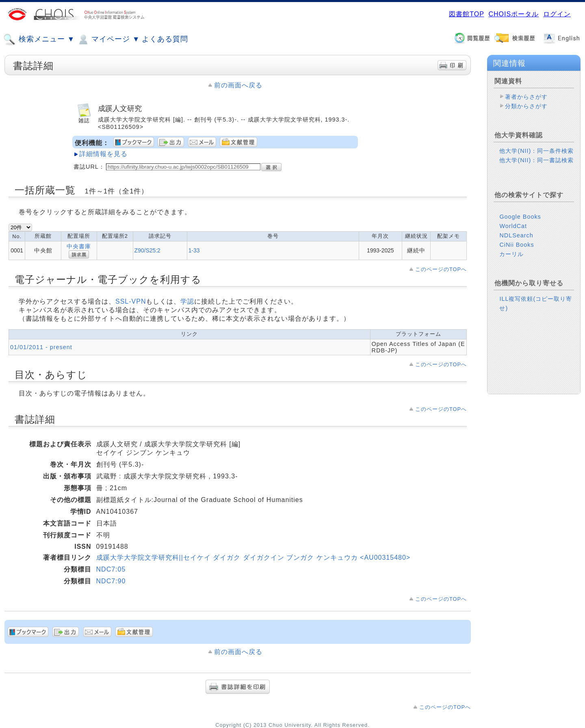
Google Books (520, 217)
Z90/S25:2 (147, 250)
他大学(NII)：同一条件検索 (536, 151)
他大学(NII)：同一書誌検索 (536, 160)
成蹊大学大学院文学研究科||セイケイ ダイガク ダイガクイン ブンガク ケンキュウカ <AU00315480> (253, 557)
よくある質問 (165, 39)
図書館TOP (466, 14)
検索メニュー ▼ (39, 39)
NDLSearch (516, 235)
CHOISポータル (513, 14)
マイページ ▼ (108, 39)
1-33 (194, 250)
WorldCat (513, 226)
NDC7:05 (111, 569)
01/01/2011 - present (41, 347)
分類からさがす (526, 106)
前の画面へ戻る (238, 85)
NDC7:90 (111, 581)
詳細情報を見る (103, 154)
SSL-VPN (131, 301)
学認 (187, 301)
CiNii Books (517, 245)
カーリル (511, 254)
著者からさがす (526, 97)
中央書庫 (79, 246)
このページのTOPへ (441, 269)
